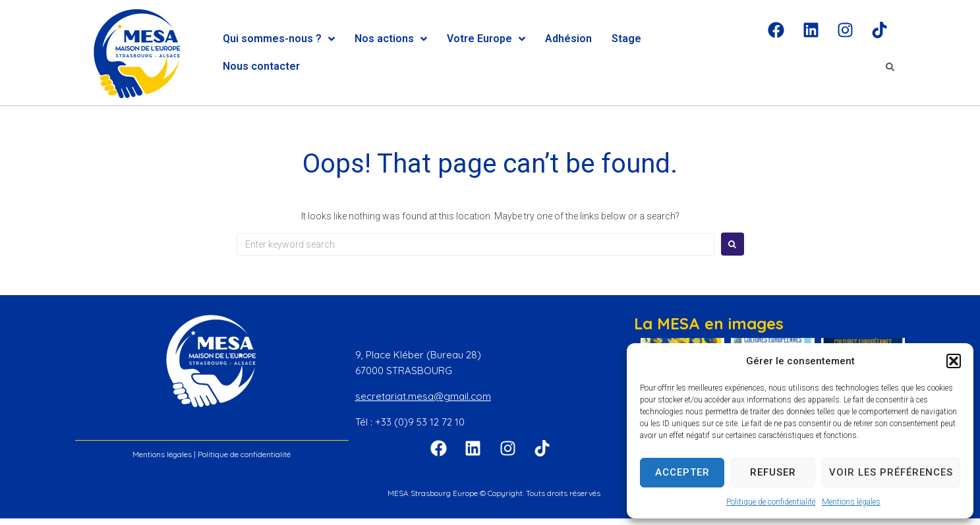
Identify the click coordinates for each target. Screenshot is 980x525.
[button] (954, 361)
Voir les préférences (891, 472)
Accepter (682, 472)
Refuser (773, 472)
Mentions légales (851, 502)
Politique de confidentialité (771, 502)
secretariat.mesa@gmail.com (423, 396)
